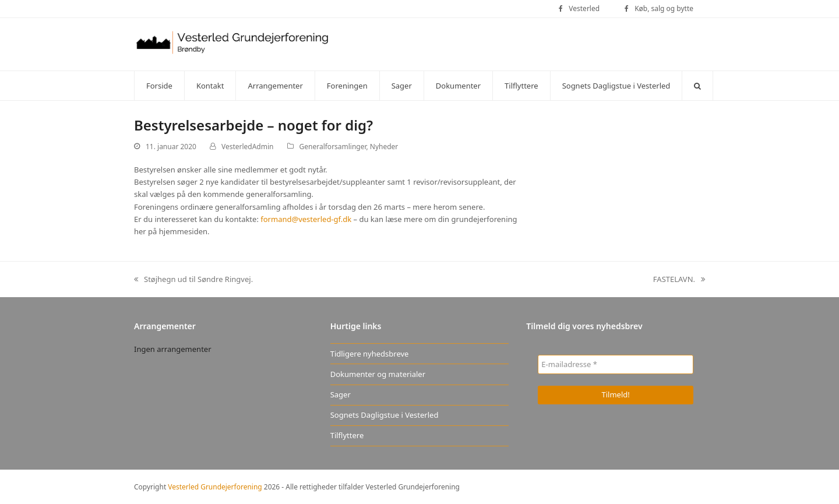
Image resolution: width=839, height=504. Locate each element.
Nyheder (384, 147)
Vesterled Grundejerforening (215, 487)
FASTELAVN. (679, 280)
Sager (341, 394)
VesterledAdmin (247, 147)
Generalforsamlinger (333, 147)
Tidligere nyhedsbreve (370, 354)
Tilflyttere (347, 435)
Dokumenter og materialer (378, 374)
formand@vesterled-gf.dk (306, 219)
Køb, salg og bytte (664, 8)
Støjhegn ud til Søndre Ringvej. (193, 280)
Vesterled (584, 8)
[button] (697, 86)
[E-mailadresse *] (616, 364)
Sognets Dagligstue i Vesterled (385, 415)
